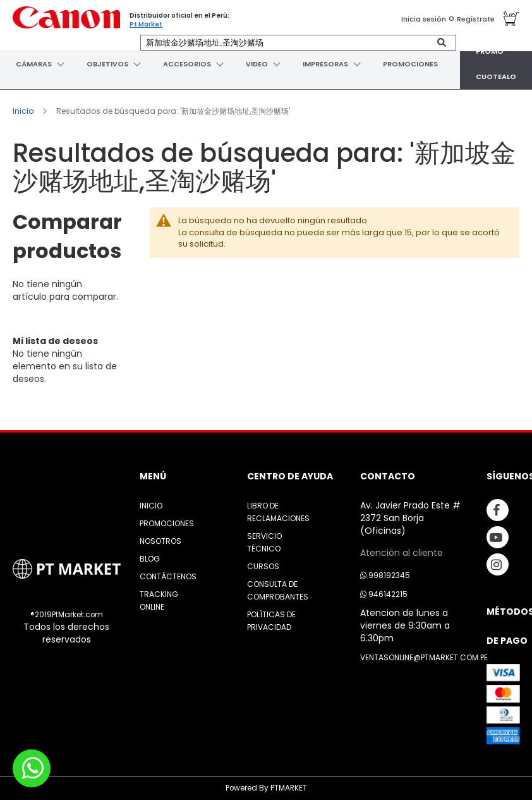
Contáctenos (168, 576)
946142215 (384, 594)
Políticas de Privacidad (271, 621)
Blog (150, 559)
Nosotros (160, 541)
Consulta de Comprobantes (278, 590)
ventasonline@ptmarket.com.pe (424, 657)
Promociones (167, 523)
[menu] (266, 64)
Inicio (24, 111)
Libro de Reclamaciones (278, 512)
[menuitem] (32, 64)
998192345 (385, 575)
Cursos (263, 566)
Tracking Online (159, 600)
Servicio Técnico (264, 542)
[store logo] (66, 17)
